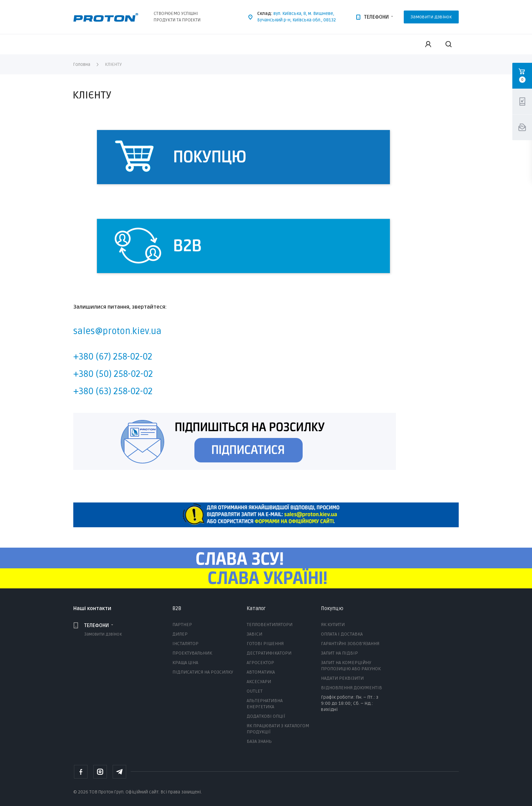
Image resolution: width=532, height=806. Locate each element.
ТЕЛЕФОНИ (376, 17)
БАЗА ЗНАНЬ (259, 741)
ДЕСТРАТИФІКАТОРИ (269, 653)
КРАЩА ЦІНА (185, 663)
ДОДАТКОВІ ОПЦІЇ (266, 716)
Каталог (256, 608)
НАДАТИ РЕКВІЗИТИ (342, 678)
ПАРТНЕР (182, 625)
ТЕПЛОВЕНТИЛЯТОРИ (270, 625)
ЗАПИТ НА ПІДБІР (339, 653)
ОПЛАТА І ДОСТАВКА (342, 634)
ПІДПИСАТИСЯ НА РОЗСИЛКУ (203, 672)
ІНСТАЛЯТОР (185, 644)
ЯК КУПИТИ (333, 625)
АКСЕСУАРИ (259, 682)
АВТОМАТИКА (261, 672)
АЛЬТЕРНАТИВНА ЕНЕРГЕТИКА (265, 704)
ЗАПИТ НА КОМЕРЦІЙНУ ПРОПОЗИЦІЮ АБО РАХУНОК (351, 666)
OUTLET (255, 691)
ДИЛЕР (180, 634)
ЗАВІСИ (254, 634)
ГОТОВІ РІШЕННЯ (265, 644)
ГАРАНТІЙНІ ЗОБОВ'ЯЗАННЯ (350, 644)
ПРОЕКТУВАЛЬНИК (192, 653)
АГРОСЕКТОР (260, 663)
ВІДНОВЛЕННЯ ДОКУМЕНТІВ (351, 688)
